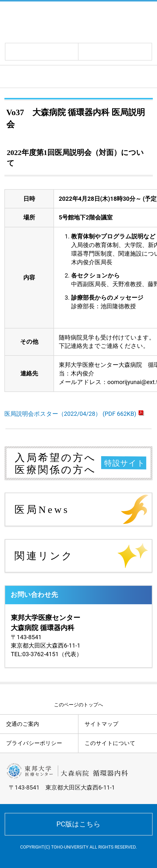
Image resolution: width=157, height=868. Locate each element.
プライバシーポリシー (34, 743)
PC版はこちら (78, 824)
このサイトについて (110, 743)
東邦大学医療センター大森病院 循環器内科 (69, 22)
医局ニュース (28, 77)
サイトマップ (102, 724)
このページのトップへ (78, 705)
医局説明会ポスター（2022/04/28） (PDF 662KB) (74, 414)
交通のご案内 (23, 724)
